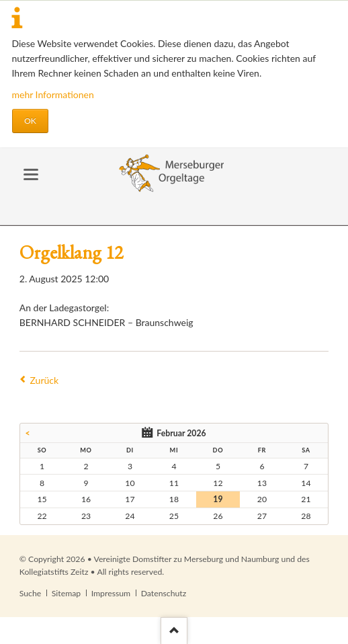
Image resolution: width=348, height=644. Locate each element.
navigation (31, 174)
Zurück (45, 380)
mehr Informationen (53, 94)
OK (30, 121)
